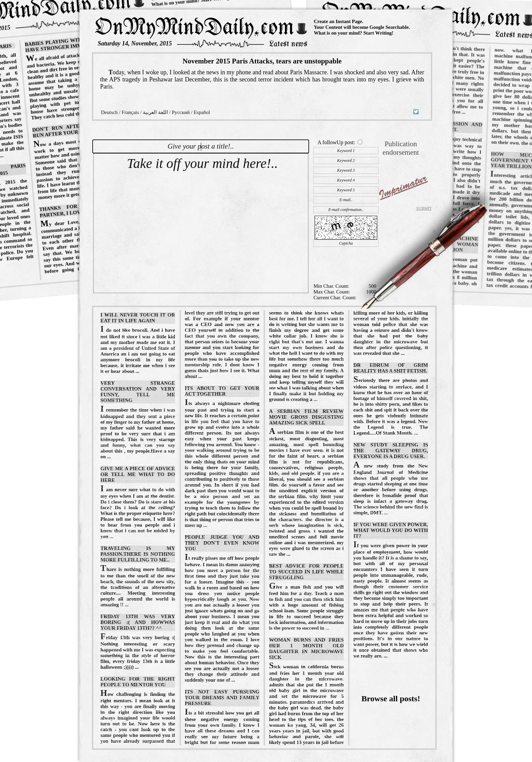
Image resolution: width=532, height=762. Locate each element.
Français (130, 112)
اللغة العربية (155, 112)
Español (202, 112)
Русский (181, 112)
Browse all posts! (391, 699)
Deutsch (109, 112)
